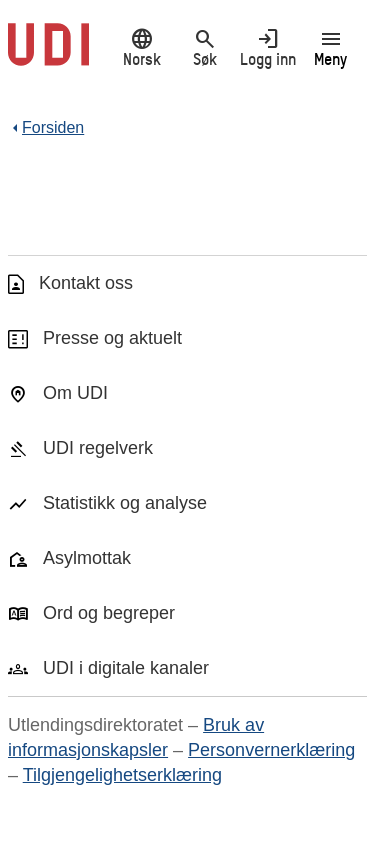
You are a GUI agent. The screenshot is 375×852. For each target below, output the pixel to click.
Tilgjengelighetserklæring (122, 775)
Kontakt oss (86, 283)
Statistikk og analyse (125, 503)
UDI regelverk (98, 448)
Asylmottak (87, 558)
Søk (204, 47)
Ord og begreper (109, 613)
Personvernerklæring (271, 750)
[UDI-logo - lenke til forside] (48, 55)
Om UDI (75, 393)
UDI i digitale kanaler (126, 668)
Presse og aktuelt (112, 338)
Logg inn (267, 47)
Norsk (141, 47)
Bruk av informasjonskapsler (136, 737)
